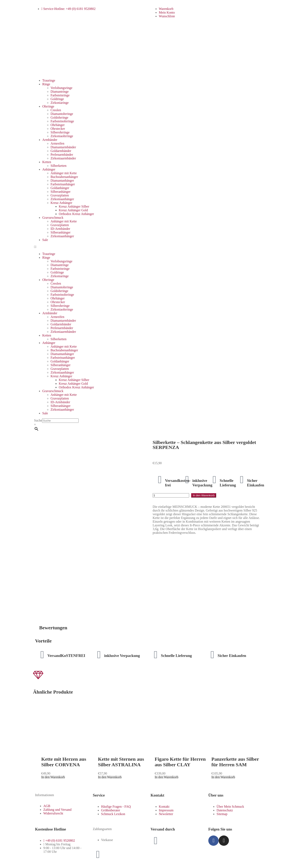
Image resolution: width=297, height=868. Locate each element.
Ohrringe (48, 106)
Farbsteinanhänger (63, 184)
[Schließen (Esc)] (16, 862)
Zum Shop (45, 849)
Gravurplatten (60, 195)
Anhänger (49, 169)
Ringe (46, 84)
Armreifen (57, 143)
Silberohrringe (60, 132)
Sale (45, 240)
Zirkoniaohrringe (62, 136)
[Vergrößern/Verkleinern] (3, 862)
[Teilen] (12, 862)
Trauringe (49, 80)
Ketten (47, 162)
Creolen (56, 110)
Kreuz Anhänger (61, 203)
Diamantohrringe (62, 114)
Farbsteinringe (60, 95)
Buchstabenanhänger (64, 177)
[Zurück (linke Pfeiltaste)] (3, 866)
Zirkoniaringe (60, 103)
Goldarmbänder (61, 151)
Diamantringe (60, 92)
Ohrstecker (58, 129)
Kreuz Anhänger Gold (73, 210)
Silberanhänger (61, 192)
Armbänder (50, 140)
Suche (38, 420)
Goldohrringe (59, 117)
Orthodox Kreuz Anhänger (76, 214)
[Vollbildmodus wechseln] (7, 862)
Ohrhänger (58, 125)
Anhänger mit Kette (64, 173)
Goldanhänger (60, 188)
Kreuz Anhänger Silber (74, 206)
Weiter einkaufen (23, 855)
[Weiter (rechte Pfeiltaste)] (7, 866)
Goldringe (57, 99)
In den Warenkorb (204, 495)
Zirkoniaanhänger (62, 199)
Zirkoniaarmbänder (63, 158)
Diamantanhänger (62, 180)
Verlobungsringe (61, 88)
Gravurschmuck (53, 218)
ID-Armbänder (60, 229)
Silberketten (58, 166)
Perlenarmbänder (62, 155)
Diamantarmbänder (63, 147)
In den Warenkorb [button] (53, 707)
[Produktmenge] (171, 495)
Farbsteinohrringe (62, 121)
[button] (148, 247)
